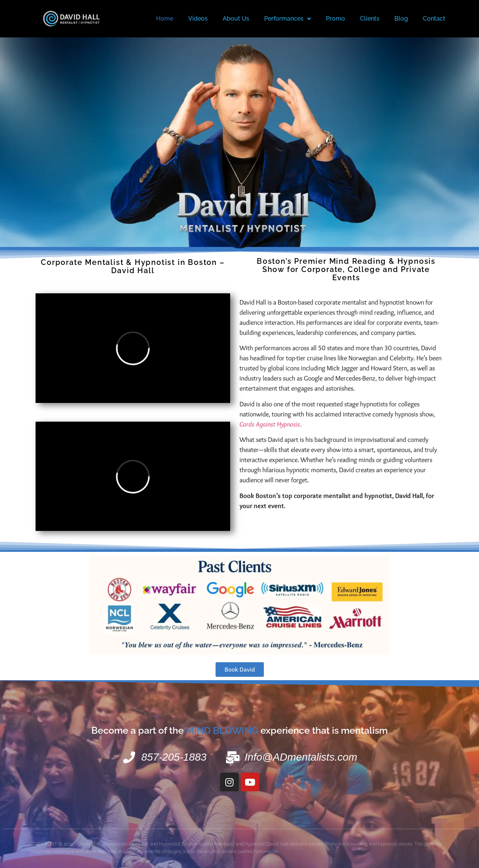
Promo (335, 19)
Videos (198, 19)
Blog (401, 19)
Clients (370, 19)
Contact (434, 19)
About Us (236, 19)
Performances (288, 19)
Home (165, 19)
